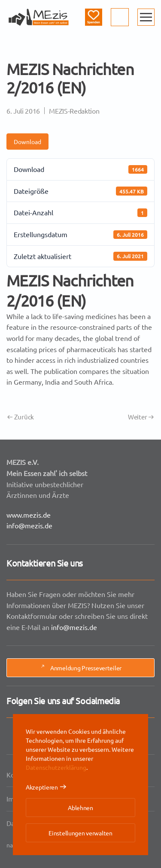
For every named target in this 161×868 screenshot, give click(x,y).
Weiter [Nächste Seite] (141, 417)
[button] (146, 17)
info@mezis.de (31, 525)
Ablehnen (80, 808)
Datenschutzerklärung (56, 767)
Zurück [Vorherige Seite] (21, 417)
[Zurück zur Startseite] (39, 17)
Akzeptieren (42, 787)
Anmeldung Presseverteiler (80, 668)
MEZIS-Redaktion (74, 111)
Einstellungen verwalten (80, 833)
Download (27, 142)
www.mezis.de (30, 514)
